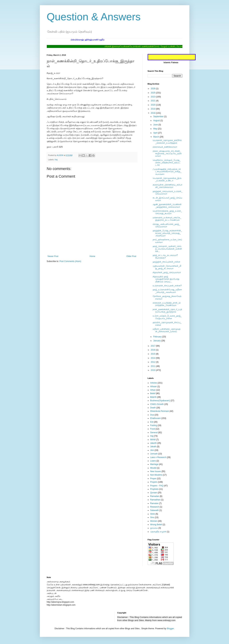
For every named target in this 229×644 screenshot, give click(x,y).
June (156, 125)
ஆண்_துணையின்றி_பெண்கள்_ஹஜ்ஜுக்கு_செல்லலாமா (167, 206)
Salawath (154, 510)
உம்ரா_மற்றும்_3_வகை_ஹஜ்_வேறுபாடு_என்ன (167, 317)
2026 (153, 89)
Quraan (154, 493)
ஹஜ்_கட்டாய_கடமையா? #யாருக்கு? (165, 256)
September (159, 117)
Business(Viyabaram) (160, 401)
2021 (153, 101)
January (157, 341)
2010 (153, 370)
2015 (153, 354)
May (155, 129)
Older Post (131, 256)
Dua (152, 415)
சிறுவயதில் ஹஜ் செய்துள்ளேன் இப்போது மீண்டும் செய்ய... (166, 279)
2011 (153, 366)
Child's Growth (157, 404)
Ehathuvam (156, 418)
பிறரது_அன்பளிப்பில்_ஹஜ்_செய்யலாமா (166, 225)
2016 (153, 350)
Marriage (154, 464)
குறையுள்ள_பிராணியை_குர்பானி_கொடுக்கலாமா (167, 186)
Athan (153, 390)
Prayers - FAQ (157, 486)
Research (155, 507)
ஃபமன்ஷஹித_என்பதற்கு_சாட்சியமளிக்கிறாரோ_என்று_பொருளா (167, 172)
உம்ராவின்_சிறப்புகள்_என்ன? (167, 286)
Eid (152, 422)
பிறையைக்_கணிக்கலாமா (165, 147)
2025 (153, 93)
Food (153, 429)
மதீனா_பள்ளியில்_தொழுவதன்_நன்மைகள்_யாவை (166, 330)
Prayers (154, 482)
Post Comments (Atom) (70, 261)
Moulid (153, 468)
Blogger (170, 629)
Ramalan (154, 503)
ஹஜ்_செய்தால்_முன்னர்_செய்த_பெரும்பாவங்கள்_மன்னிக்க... (167, 249)
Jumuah (154, 454)
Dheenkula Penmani (160, 411)
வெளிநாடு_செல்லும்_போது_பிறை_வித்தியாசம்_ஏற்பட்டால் (167, 163)
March (156, 137)
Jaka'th (154, 443)
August (157, 121)
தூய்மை (154, 528)
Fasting (154, 425)
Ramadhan (155, 500)
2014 (153, 358)
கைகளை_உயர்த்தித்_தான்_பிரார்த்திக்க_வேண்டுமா (166, 304)
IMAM (153, 440)
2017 (153, 346)
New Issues (156, 471)
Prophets (154, 489)
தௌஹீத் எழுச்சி (158, 532)
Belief (153, 393)
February (158, 337)
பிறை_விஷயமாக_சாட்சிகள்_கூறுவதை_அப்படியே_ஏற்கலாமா (167, 154)
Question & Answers (94, 17)
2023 (153, 97)
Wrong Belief (156, 525)
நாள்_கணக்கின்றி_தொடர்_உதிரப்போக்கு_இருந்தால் (167, 311)
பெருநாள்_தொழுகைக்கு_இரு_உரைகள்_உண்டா (167, 179)
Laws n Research (158, 457)
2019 (153, 109)
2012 (153, 362)
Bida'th (153, 397)
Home (92, 256)
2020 (153, 105)
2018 (153, 113)
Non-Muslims (156, 475)
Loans (153, 461)
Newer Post (53, 256)
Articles (154, 383)
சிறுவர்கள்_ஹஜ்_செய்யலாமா (167, 272)
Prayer (153, 479)
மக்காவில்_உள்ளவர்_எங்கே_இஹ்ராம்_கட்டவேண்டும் (167, 219)
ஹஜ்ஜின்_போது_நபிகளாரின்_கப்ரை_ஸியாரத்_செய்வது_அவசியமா (167, 233)
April (156, 133)
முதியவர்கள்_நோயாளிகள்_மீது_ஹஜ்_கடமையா (167, 267)
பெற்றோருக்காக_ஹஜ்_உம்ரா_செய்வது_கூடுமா (167, 212)
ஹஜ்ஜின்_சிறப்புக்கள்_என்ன (166, 262)
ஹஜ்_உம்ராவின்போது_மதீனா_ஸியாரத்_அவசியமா (167, 291)
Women (154, 521)
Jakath (153, 447)
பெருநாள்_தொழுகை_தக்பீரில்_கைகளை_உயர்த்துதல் (167, 142)
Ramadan (155, 496)
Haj (56, 160)
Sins (152, 517)
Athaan (154, 387)
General (154, 433)
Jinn (152, 450)
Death (153, 408)
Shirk (153, 514)
